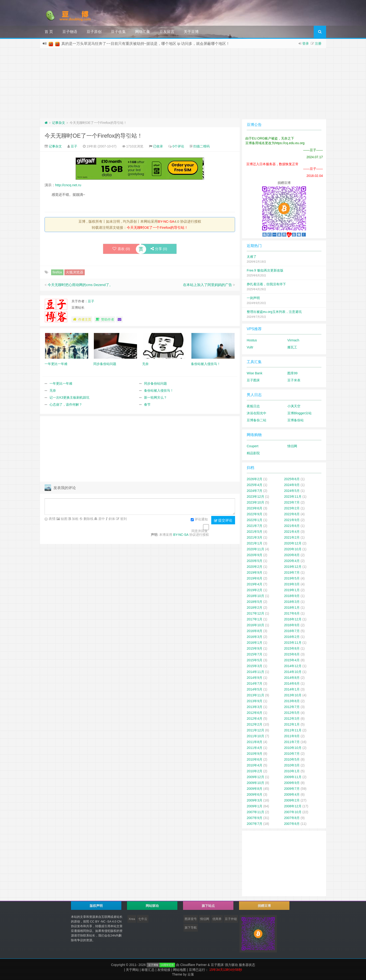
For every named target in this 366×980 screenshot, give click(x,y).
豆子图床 (253, 380)
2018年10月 (255, 596)
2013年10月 (293, 695)
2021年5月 (255, 532)
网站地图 (179, 970)
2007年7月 (255, 824)
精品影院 (253, 453)
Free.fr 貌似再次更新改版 (265, 270)
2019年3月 (292, 584)
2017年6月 (292, 613)
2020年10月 (293, 549)
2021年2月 (292, 537)
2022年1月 (255, 520)
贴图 (64, 519)
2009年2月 (292, 800)
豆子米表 (294, 380)
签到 (123, 519)
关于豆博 (191, 32)
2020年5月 (255, 561)
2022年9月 (255, 514)
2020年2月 (255, 567)
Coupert (253, 446)
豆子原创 (94, 32)
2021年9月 (292, 520)
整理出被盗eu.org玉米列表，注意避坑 (274, 312)
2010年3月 (292, 765)
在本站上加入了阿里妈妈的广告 (208, 285)
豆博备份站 (296, 420)
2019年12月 (293, 567)
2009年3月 (255, 800)
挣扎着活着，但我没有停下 (266, 284)
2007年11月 (255, 812)
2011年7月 (292, 742)
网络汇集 (143, 32)
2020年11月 (255, 549)
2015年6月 (292, 654)
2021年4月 (292, 532)
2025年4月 (255, 485)
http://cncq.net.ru (68, 185)
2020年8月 (292, 555)
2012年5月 (292, 713)
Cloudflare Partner (194, 965)
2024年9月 (292, 485)
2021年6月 (292, 526)
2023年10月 (255, 502)
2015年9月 (255, 648)
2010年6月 (255, 759)
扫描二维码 (201, 146)
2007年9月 (255, 818)
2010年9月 (255, 754)
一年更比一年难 (61, 383)
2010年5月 (292, 759)
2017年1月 (255, 619)
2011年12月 (255, 730)
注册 (318, 43)
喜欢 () (121, 249)
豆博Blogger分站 (299, 413)
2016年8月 (255, 631)
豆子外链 (231, 919)
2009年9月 (292, 783)
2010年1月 (292, 771)
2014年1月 (292, 689)
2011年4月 (255, 748)
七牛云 (143, 919)
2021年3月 (255, 537)
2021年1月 (255, 543)
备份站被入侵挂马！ (159, 390)
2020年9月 (255, 555)
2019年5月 (292, 578)
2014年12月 (293, 666)
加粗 (75, 519)
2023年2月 (292, 508)
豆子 (74, 146)
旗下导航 (191, 928)
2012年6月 (255, 713)
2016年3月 (255, 637)
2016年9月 (292, 625)
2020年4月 (292, 561)
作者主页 (82, 319)
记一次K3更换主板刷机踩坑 (69, 397)
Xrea (132, 919)
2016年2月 (292, 637)
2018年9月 (292, 596)
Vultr (250, 347)
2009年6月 (255, 794)
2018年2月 (255, 608)
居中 (101, 519)
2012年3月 (292, 719)
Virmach (293, 340)
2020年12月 (293, 543)
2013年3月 (255, 707)
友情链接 (164, 970)
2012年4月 (255, 719)
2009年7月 (292, 789)
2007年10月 (293, 812)
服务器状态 (247, 965)
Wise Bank (255, 373)
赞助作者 (105, 319)
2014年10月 (293, 672)
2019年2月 (255, 590)
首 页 (49, 32)
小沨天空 (294, 406)
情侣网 (292, 446)
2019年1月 (292, 590)
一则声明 (253, 298)
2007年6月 (292, 824)
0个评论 (178, 146)
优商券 (217, 919)
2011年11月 (293, 730)
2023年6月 (255, 508)
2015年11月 (293, 643)
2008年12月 (293, 806)
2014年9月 (255, 678)
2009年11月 (293, 777)
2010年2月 (255, 771)
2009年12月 (255, 777)
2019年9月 (255, 572)
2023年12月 (255, 497)
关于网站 (132, 970)
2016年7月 (292, 631)
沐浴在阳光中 (257, 413)
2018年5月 (255, 602)
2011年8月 (255, 742)
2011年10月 (255, 736)
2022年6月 (292, 514)
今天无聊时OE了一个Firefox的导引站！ (94, 136)
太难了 (252, 257)
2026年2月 (255, 479)
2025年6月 (292, 479)
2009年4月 (292, 794)
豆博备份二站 (257, 420)
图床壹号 (191, 919)
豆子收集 (118, 32)
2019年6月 (255, 578)
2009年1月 (255, 806)
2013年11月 (255, 695)
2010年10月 (293, 748)
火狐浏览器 (75, 272)
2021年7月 (255, 526)
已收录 (158, 146)
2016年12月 (293, 619)
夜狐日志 (253, 406)
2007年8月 (292, 818)
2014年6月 (292, 683)
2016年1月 (255, 643)
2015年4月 (292, 660)
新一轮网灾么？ (155, 397)
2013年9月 (255, 701)
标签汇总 (148, 970)
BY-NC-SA (166, 221)
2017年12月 (255, 613)
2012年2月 (255, 724)
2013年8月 (292, 701)
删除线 (88, 519)
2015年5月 (255, 660)
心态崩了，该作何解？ (66, 404)
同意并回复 (200, 531)
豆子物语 (70, 32)
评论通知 (199, 520)
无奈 (53, 390)
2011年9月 (292, 736)
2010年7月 (292, 754)
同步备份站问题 (155, 383)
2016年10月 (255, 625)
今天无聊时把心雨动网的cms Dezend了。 (80, 285)
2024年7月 (255, 491)
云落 (191, 974)
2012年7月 (292, 707)
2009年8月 (255, 789)
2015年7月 (255, 654)
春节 (147, 404)
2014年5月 (255, 689)
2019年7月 (292, 572)
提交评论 (223, 520)
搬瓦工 (292, 347)
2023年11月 (293, 497)
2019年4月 (255, 584)
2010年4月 (255, 765)
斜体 (111, 519)
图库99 (292, 373)
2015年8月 (292, 648)
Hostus (252, 340)
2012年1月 (292, 724)
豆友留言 (167, 32)
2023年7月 (292, 502)
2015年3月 (255, 666)
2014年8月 (292, 678)
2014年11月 (255, 672)
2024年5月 (292, 491)
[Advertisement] (183, 83)
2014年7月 (255, 683)
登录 (306, 43)
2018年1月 (292, 608)
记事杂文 (59, 123)
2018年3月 (292, 602)
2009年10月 (255, 783)
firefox (57, 272)
